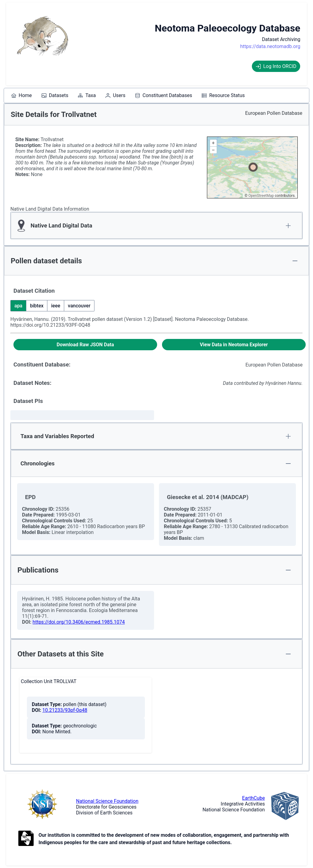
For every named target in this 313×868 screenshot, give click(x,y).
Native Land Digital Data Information (50, 209)
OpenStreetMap (261, 196)
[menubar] (128, 96)
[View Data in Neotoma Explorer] (234, 345)
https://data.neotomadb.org (270, 46)
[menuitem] (22, 96)
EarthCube (253, 798)
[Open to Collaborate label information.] (26, 839)
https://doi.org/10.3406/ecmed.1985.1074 (79, 622)
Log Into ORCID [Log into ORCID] (276, 66)
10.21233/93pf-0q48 (65, 710)
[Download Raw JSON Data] (85, 345)
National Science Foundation (107, 801)
